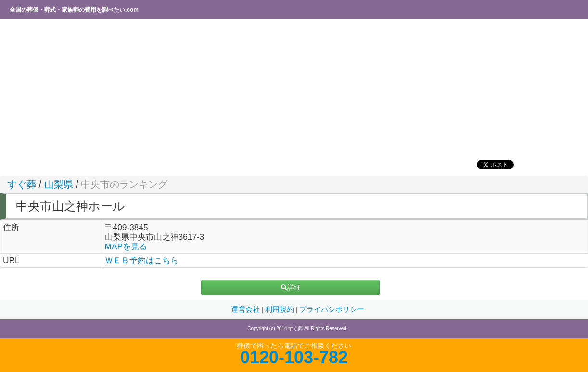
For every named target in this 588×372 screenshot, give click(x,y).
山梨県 (59, 184)
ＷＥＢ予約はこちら (142, 260)
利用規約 (281, 309)
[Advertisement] (291, 89)
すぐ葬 (22, 184)
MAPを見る (126, 246)
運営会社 (246, 309)
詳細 (291, 287)
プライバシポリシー (332, 309)
